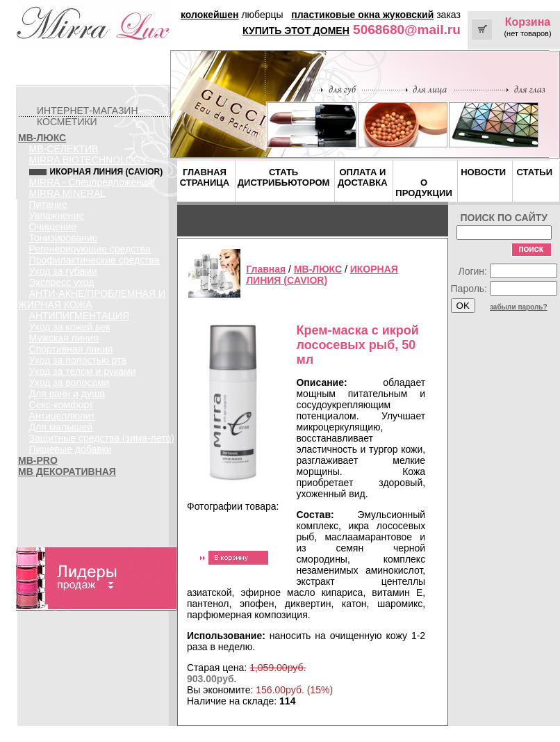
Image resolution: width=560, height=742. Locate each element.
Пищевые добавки (71, 449)
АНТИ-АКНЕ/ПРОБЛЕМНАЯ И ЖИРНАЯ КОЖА (92, 299)
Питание (48, 204)
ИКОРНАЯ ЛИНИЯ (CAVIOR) (322, 275)
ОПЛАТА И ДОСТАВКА (363, 177)
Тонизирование (64, 238)
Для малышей (61, 427)
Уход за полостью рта (78, 360)
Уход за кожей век (70, 327)
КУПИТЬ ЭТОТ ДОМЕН (296, 31)
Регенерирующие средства (90, 249)
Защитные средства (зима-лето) (102, 438)
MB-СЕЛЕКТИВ (64, 149)
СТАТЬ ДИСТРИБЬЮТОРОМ (284, 177)
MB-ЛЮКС (42, 138)
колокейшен (210, 15)
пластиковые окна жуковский (362, 15)
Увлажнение (57, 216)
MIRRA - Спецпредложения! (92, 182)
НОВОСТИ (483, 172)
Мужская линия (64, 338)
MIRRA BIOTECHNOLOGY (88, 160)
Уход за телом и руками (83, 371)
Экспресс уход (62, 282)
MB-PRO (38, 460)
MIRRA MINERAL (67, 193)
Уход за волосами (69, 382)
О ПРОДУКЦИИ (423, 188)
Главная (266, 269)
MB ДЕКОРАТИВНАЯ (67, 471)
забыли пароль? (519, 307)
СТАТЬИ (534, 172)
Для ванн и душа (67, 394)
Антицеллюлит (62, 416)
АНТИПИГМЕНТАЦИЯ (80, 316)
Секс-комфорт (61, 405)
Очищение (53, 227)
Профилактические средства (94, 260)
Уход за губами (63, 271)
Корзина (528, 22)
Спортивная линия (71, 349)
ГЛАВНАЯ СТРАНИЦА (205, 177)
